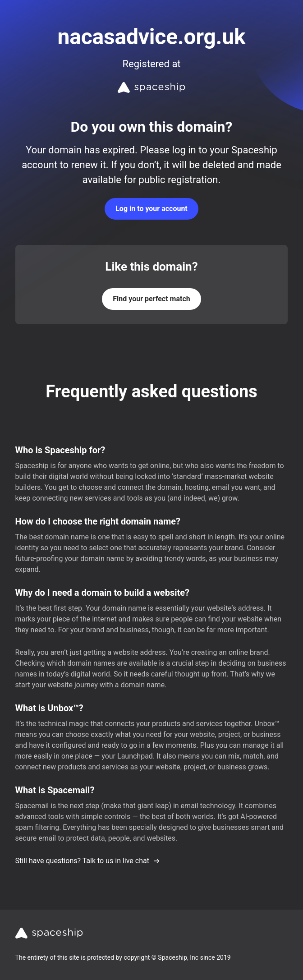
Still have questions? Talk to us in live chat (88, 861)
